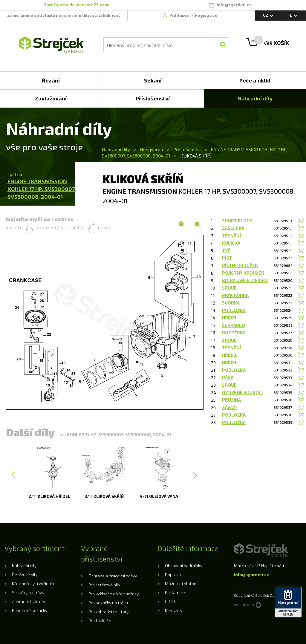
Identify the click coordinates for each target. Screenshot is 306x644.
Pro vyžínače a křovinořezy (114, 594)
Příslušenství (187, 149)
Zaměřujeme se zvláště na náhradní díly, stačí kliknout (64, 15)
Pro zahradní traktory (108, 612)
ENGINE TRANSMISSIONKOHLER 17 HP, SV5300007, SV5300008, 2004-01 (42, 189)
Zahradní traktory (29, 601)
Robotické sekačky (30, 610)
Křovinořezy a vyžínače (34, 583)
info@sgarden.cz (251, 575)
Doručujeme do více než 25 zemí (76, 5)
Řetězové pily (25, 575)
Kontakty (174, 610)
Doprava (173, 575)
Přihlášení (180, 15)
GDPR (170, 601)
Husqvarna (152, 149)
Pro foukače (100, 621)
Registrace (206, 15)
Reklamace (176, 592)
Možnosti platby (180, 583)
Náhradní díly (116, 149)
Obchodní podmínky (184, 566)
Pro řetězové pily (104, 585)
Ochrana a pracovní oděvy (113, 576)
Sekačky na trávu (28, 592)
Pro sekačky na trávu (108, 603)
